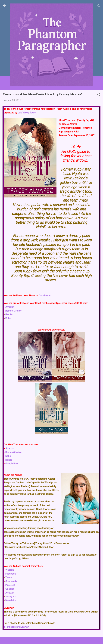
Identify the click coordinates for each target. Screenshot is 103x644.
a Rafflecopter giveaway (16, 627)
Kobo (8, 318)
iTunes (9, 460)
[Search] (99, 6)
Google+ (10, 589)
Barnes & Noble (13, 311)
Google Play (12, 464)
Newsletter (11, 600)
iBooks (9, 315)
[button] (99, 95)
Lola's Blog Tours (27, 113)
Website (10, 570)
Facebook (11, 574)
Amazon (10, 307)
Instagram (11, 597)
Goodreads (45, 296)
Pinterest (10, 585)
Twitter (9, 578)
